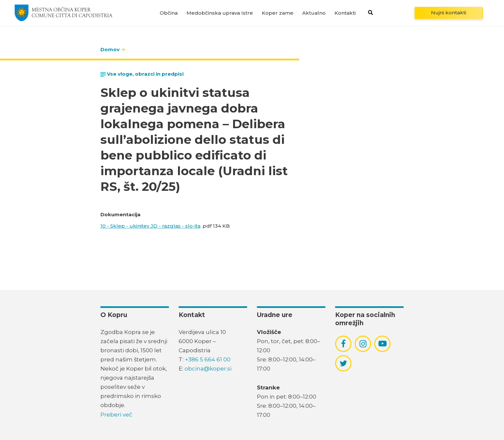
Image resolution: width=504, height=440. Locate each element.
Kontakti (345, 13)
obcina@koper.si (208, 369)
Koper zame (278, 13)
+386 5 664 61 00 (208, 359)
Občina (169, 13)
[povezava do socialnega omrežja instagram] (363, 344)
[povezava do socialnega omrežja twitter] (343, 363)
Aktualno (314, 13)
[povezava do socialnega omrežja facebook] (343, 344)
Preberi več (116, 415)
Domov (110, 49)
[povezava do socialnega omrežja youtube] (383, 344)
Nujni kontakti (449, 13)
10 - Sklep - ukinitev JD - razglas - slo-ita (150, 226)
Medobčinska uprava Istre (220, 13)
